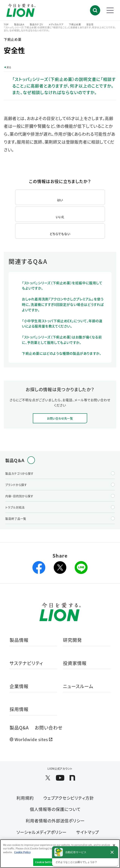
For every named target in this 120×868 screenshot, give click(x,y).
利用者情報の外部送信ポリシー (55, 820)
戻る (9, 67)
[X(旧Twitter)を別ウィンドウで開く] (60, 568)
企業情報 (19, 686)
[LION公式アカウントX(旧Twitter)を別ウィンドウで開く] (48, 778)
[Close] (114, 845)
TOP (6, 24)
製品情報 (19, 640)
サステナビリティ (26, 663)
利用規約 (25, 798)
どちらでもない (60, 234)
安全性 (90, 24)
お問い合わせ (49, 727)
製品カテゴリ (37, 24)
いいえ (60, 217)
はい (60, 200)
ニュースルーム (78, 686)
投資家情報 (75, 663)
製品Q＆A (19, 24)
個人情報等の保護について (55, 809)
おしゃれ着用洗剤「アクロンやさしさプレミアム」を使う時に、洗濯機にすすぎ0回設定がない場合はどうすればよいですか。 (63, 304)
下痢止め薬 (75, 24)
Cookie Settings (45, 862)
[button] (95, 10)
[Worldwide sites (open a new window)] (60, 739)
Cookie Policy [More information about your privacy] (22, 852)
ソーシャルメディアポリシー (42, 832)
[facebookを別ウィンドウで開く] (39, 568)
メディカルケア (56, 24)
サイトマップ (88, 832)
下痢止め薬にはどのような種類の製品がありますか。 (62, 353)
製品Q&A (19, 727)
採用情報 (19, 709)
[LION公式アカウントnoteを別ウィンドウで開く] (72, 778)
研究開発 (72, 640)
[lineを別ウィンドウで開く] (81, 568)
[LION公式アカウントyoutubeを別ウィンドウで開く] (60, 778)
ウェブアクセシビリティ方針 (69, 798)
